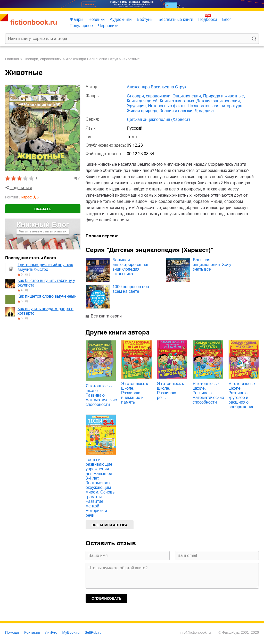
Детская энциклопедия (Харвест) (158, 119)
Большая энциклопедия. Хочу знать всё (212, 265)
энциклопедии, (187, 96)
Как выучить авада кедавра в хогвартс (46, 311)
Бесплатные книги (176, 19)
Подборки (208, 19)
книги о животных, (178, 101)
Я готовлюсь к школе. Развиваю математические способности (101, 395)
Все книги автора (110, 525)
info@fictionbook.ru (195, 632)
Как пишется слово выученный (47, 296)
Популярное (81, 26)
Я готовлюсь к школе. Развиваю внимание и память (135, 393)
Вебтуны (145, 19)
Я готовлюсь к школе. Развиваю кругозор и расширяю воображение (242, 395)
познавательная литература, (216, 106)
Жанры (76, 19)
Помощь (12, 632)
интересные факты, (167, 106)
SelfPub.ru (93, 632)
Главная (12, 59)
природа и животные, (224, 96)
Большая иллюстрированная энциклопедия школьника (131, 267)
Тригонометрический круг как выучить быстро (45, 267)
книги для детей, (143, 101)
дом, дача (204, 111)
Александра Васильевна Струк (92, 59)
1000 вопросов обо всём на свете (131, 289)
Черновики (108, 26)
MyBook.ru (71, 632)
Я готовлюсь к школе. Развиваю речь (170, 391)
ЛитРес (51, 632)
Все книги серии (106, 316)
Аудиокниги (121, 19)
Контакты (32, 632)
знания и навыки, (176, 111)
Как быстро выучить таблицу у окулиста (46, 283)
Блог (227, 19)
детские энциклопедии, (219, 101)
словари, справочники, (149, 96)
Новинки (97, 19)
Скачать (43, 209)
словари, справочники (43, 59)
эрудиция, (137, 106)
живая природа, (143, 111)
